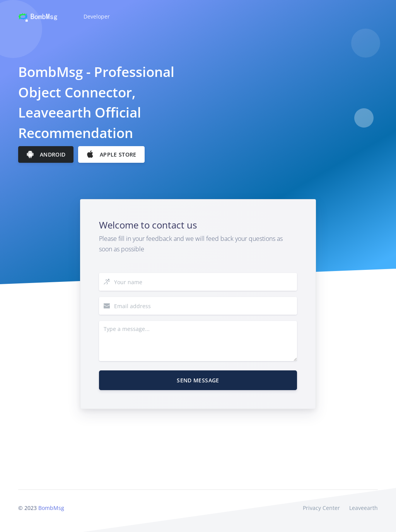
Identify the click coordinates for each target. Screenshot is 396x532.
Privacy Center (321, 508)
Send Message (198, 380)
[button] (96, 17)
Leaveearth (364, 508)
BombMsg (51, 508)
